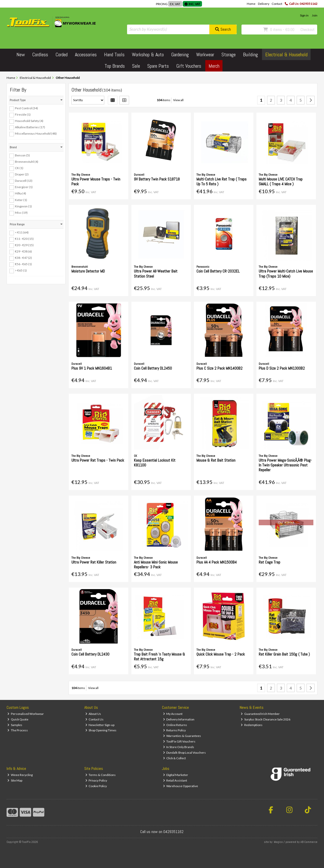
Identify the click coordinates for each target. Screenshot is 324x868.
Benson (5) (22, 155)
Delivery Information (179, 719)
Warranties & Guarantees (182, 736)
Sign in (304, 15)
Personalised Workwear (26, 714)
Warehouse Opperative (181, 786)
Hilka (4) (21, 193)
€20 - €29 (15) (24, 245)
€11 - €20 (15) (24, 239)
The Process (18, 730)
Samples (15, 725)
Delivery (264, 4)
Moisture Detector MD (88, 271)
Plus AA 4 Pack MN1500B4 (217, 562)
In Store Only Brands (179, 747)
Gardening (180, 55)
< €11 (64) (22, 232)
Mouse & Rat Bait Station (216, 460)
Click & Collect (175, 758)
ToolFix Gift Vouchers (179, 741)
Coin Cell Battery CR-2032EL (218, 271)
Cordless (40, 55)
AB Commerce (309, 842)
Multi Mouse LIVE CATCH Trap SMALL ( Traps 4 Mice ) (281, 182)
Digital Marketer (176, 775)
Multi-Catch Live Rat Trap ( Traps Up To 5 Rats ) (221, 182)
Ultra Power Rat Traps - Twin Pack (98, 460)
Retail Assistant (175, 780)
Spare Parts (158, 66)
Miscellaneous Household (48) (36, 133)
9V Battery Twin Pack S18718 (157, 179)
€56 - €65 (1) (23, 264)
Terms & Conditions (101, 775)
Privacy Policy (96, 780)
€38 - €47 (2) (23, 258)
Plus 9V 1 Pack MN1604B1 (92, 368)
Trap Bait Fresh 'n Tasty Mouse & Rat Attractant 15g (159, 657)
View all (178, 100)
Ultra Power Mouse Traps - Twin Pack (96, 182)
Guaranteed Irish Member (260, 714)
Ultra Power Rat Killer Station (94, 562)
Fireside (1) (23, 114)
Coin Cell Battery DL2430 (90, 654)
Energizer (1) (24, 187)
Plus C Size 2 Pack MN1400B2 (219, 368)
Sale (136, 66)
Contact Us (95, 719)
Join (315, 15)
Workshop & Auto (148, 55)
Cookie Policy (96, 786)
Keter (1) (21, 200)
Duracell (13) (24, 181)
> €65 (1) (21, 270)
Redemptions (252, 725)
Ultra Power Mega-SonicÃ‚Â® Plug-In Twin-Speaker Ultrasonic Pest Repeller (285, 465)
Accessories (86, 55)
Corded (62, 55)
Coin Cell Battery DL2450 (153, 368)
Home (251, 4)
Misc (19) (21, 213)
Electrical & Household (286, 55)
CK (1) (19, 168)
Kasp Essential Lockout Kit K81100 (155, 463)
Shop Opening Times (101, 730)
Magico (278, 842)
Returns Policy (175, 730)
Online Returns (175, 725)
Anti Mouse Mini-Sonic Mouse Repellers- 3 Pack (156, 565)
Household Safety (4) (29, 121)
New (21, 55)
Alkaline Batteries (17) (30, 127)
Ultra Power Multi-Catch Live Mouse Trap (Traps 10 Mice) (286, 274)
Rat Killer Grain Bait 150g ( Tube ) (284, 654)
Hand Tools (114, 55)
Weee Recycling (20, 775)
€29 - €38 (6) (23, 251)
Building (250, 55)
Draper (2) (22, 174)
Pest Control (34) (26, 108)
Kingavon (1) (23, 206)
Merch (214, 66)
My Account (173, 714)
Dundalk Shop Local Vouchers (185, 753)
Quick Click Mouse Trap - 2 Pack (221, 654)
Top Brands (115, 66)
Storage (229, 55)
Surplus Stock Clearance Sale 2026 (266, 719)
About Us (93, 714)
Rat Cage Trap (269, 562)
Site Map (15, 780)
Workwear (205, 55)
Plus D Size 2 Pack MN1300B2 (282, 368)
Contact (277, 4)
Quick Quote (18, 719)
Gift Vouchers (189, 66)
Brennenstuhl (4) (27, 162)
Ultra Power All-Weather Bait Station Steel (156, 274)
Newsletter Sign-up (100, 725)
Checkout (308, 30)
